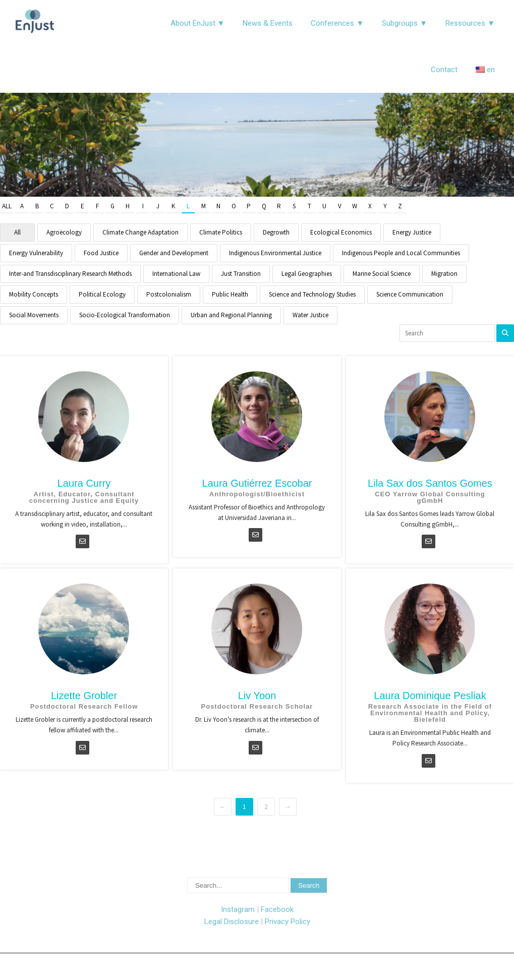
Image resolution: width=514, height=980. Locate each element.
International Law (176, 274)
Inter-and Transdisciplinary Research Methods (70, 274)
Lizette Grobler (84, 696)
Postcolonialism (169, 294)
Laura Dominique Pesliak (430, 696)
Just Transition (241, 274)
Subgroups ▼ (405, 23)
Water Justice (310, 315)
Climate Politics (221, 232)
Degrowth (276, 232)
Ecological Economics (341, 232)
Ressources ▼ (470, 23)
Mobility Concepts (34, 294)
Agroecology (64, 232)
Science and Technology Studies (312, 294)
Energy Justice (412, 232)
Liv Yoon (257, 696)
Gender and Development (174, 253)
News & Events (268, 23)
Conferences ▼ (337, 23)
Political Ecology (102, 294)
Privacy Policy (288, 921)
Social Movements (34, 315)
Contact (444, 70)
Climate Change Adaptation (140, 232)
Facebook (277, 909)
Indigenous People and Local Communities (401, 253)
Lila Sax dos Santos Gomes (430, 483)
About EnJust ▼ (198, 23)
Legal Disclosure (232, 921)
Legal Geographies (307, 274)
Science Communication (410, 294)
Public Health (230, 294)
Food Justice (101, 253)
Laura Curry (84, 483)
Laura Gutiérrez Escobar (257, 483)
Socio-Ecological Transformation (125, 315)
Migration (444, 274)
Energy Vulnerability (36, 253)
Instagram (238, 909)
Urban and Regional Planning (231, 315)
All (7, 206)
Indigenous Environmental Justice (275, 253)
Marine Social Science (382, 274)
